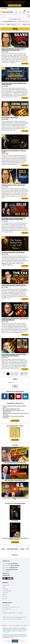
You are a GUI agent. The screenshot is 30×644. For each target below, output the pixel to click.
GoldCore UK (6, 573)
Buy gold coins (13, 625)
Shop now (15, 440)
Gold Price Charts (12, 549)
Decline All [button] (22, 641)
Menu (28, 12)
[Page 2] (12, 374)
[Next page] (26, 374)
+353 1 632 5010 (8, 21)
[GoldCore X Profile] (12, 396)
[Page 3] (16, 374)
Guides (22, 549)
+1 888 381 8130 (13, 567)
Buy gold (4, 625)
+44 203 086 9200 (13, 563)
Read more (25, 64)
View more (15, 542)
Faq (27, 549)
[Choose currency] (3, 24)
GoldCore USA (6, 575)
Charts (16, 12)
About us (15, 555)
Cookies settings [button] (7, 641)
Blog (3, 549)
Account (20, 12)
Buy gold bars (22, 625)
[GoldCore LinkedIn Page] (25, 396)
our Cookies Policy (15, 631)
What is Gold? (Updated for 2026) (11, 409)
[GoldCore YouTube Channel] (18, 396)
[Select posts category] (15, 382)
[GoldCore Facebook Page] (5, 396)
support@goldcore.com (15, 19)
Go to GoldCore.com (15, 5)
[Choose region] (4, 8)
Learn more (15, 421)
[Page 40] (22, 374)
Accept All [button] (15, 641)
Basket (24, 12)
